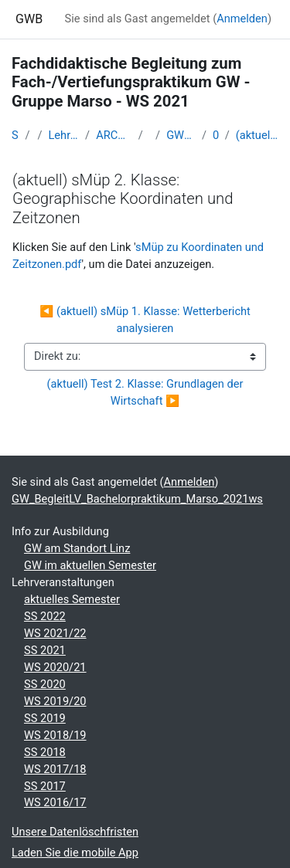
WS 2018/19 (55, 735)
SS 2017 (45, 786)
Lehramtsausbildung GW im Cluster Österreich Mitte (63, 135)
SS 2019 (45, 718)
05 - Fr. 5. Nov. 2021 (216, 135)
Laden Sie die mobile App (75, 853)
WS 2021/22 (55, 633)
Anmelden (242, 19)
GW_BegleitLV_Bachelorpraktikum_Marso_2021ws (181, 135)
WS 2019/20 (55, 701)
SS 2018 (45, 752)
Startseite (15, 135)
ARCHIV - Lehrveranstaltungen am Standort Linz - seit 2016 (114, 135)
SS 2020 (45, 684)
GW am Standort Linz (77, 548)
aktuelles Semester (72, 599)
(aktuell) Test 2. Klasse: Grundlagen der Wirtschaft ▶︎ (147, 392)
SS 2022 (45, 616)
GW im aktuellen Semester (90, 565)
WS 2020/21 (55, 667)
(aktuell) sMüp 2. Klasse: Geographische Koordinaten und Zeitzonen (257, 135)
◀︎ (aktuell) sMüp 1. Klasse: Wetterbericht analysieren (146, 320)
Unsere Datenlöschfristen (75, 832)
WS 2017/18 (55, 769)
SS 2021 (45, 650)
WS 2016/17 (55, 802)
